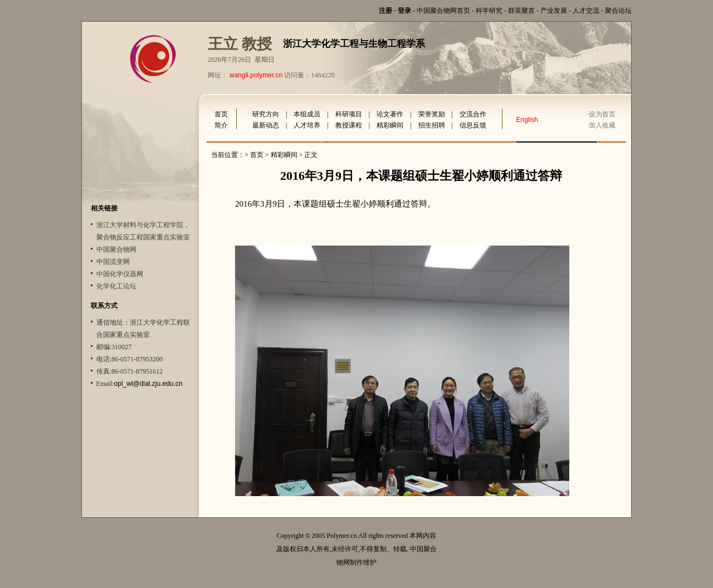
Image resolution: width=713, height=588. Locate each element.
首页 (221, 114)
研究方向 (266, 114)
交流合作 (473, 114)
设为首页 (602, 114)
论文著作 (390, 114)
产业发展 (554, 11)
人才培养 (307, 125)
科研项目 (349, 114)
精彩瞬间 (390, 125)
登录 (404, 11)
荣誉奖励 (432, 114)
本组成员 (307, 114)
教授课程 (349, 125)
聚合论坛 (618, 11)
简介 (221, 125)
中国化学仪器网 (120, 274)
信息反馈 (473, 125)
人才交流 (586, 11)
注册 (385, 11)
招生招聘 (432, 125)
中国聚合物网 (116, 249)
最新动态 (266, 125)
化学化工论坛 (116, 286)
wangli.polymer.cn (256, 75)
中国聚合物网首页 (443, 11)
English (527, 120)
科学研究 (489, 11)
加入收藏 (602, 125)
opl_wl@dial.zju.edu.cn (148, 384)
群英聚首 (521, 11)
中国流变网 (113, 262)
